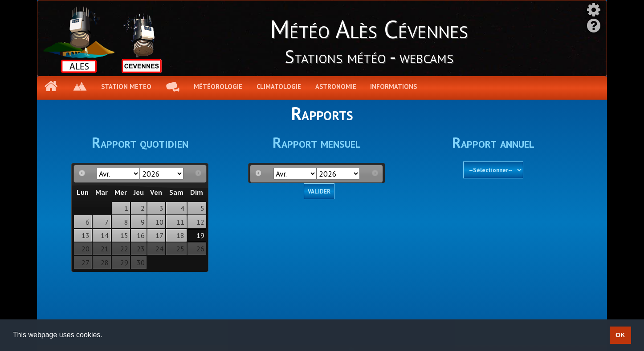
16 (141, 235)
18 (180, 235)
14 (105, 235)
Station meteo (126, 87)
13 (86, 235)
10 (159, 222)
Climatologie (279, 87)
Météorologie (218, 87)
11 (180, 222)
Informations (393, 87)
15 (124, 235)
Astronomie (336, 87)
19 (200, 235)
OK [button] (620, 335)
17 (159, 235)
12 (200, 222)
